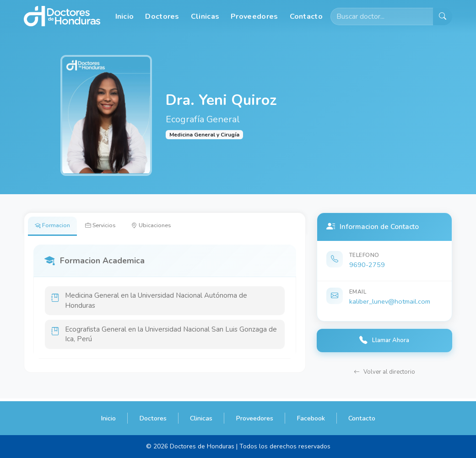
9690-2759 (367, 265)
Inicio (125, 16)
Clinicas (205, 16)
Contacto (306, 16)
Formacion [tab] (55, 227)
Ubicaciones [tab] (167, 227)
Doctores (162, 16)
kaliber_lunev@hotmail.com (390, 301)
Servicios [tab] (110, 227)
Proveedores (254, 16)
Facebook (311, 418)
